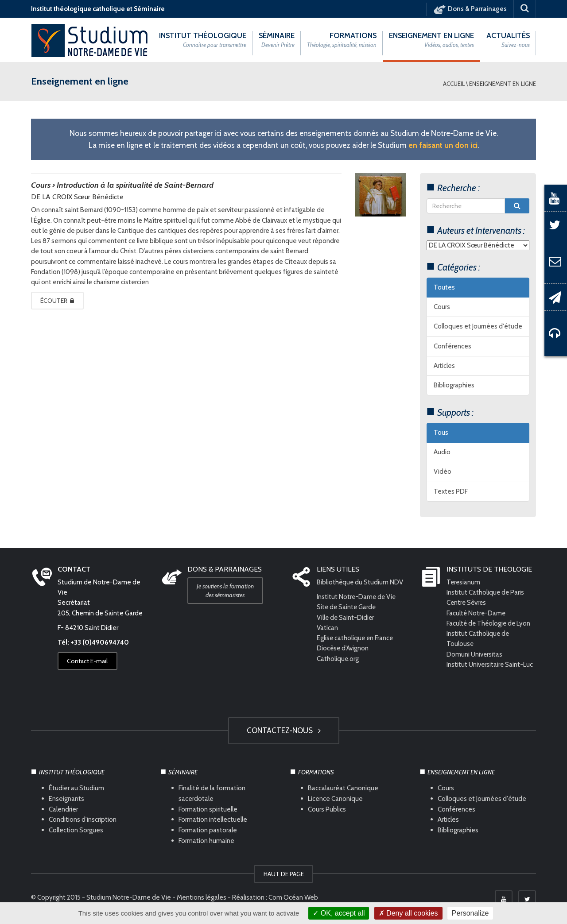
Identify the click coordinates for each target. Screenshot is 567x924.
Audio (442, 452)
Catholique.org (339, 659)
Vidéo (443, 472)
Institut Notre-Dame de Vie (357, 597)
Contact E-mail (88, 661)
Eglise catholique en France (356, 638)
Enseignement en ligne (503, 84)
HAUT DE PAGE (284, 874)
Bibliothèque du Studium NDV (360, 582)
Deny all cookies (408, 913)
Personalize (470, 913)
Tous (441, 433)
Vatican (327, 628)
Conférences (452, 346)
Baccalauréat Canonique (343, 788)
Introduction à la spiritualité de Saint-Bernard (135, 185)
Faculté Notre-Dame (477, 613)
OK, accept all (339, 913)
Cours (442, 307)
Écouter (58, 301)
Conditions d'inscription (83, 820)
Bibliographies (454, 386)
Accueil (454, 84)
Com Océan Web (293, 898)
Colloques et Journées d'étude (478, 327)
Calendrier (63, 809)
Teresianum (464, 582)
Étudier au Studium (76, 788)
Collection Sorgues (76, 831)
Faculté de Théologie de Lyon (489, 623)
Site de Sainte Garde (347, 607)
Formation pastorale (208, 831)
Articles (444, 366)
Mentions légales (202, 898)
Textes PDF (451, 491)
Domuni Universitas (475, 654)
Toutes (444, 287)
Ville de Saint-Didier (347, 618)
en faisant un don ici (443, 145)
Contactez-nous (284, 731)
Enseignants (66, 799)
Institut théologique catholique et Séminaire (98, 9)
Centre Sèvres (467, 603)
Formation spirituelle (208, 809)
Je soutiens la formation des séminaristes (226, 591)
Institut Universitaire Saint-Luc (490, 665)
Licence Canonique (335, 799)
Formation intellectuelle (213, 820)
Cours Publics (327, 809)
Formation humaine (206, 841)
